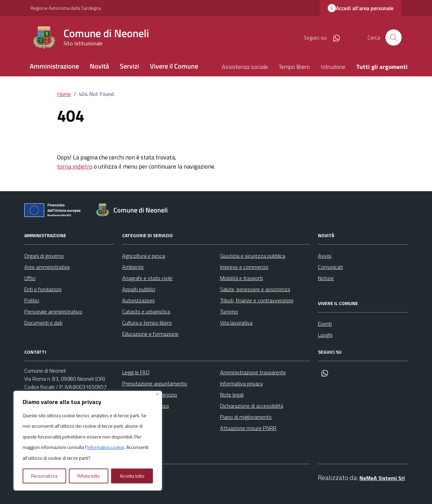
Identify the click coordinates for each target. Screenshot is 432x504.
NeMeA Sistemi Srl (382, 478)
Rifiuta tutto (89, 476)
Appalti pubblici (139, 289)
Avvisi (325, 256)
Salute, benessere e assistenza (255, 289)
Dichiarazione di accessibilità (252, 406)
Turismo (229, 311)
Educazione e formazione (150, 334)
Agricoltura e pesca (144, 256)
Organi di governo (44, 256)
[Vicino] (157, 394)
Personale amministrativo (53, 311)
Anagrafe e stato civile (147, 278)
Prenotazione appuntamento (155, 383)
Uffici (30, 278)
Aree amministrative (47, 267)
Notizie (326, 278)
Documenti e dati (43, 323)
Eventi (325, 324)
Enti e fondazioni (43, 289)
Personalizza (44, 476)
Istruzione (333, 67)
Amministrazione (54, 66)
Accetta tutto (132, 476)
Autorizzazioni (138, 300)
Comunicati (330, 267)
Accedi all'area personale (361, 8)
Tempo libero (294, 67)
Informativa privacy (241, 383)
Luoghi (325, 335)
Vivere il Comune (174, 66)
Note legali (232, 395)
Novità (99, 66)
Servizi (129, 66)
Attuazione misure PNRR (248, 428)
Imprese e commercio (244, 267)
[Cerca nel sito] (394, 37)
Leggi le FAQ (136, 372)
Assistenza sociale (245, 67)
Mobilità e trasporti (241, 278)
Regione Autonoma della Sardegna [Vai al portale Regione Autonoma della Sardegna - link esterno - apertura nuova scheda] (66, 8)
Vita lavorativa (236, 323)
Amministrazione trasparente (253, 372)
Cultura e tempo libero (147, 323)
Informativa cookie (106, 447)
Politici (32, 300)
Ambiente (133, 267)
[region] (88, 441)
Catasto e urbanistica (146, 311)
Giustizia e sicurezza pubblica (253, 256)
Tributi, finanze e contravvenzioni (257, 300)
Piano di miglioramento (246, 417)
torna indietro (75, 166)
